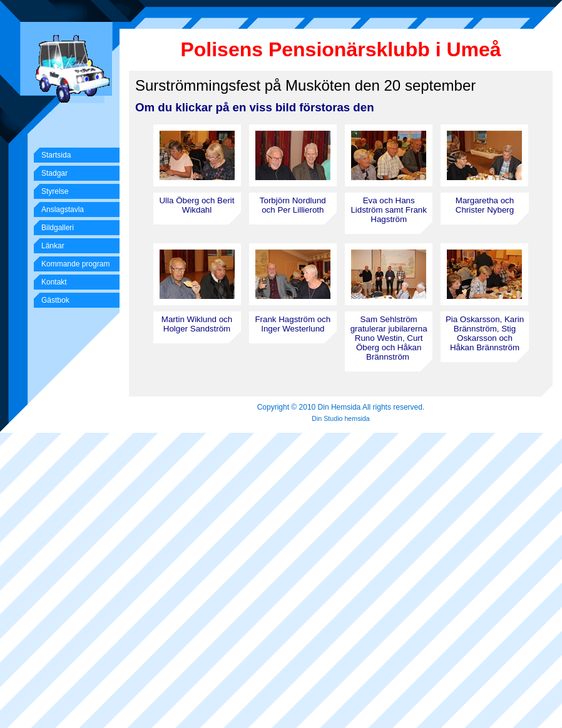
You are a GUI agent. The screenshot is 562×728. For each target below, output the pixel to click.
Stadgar (54, 173)
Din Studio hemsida (340, 418)
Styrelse (55, 191)
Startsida (56, 155)
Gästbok (55, 300)
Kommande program (75, 264)
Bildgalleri (58, 228)
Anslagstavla (63, 210)
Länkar (53, 246)
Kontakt (54, 282)
